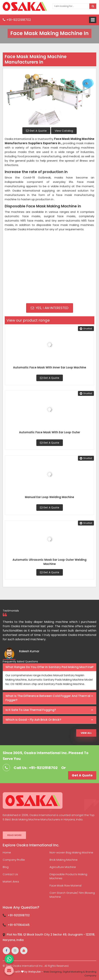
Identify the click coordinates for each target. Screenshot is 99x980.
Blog (6, 867)
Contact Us (10, 874)
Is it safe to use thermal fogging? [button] (31, 710)
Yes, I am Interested (49, 308)
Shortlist (86, 329)
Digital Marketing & (74, 972)
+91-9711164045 (19, 925)
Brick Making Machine (64, 860)
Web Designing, (53, 972)
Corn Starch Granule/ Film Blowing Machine (72, 895)
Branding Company (90, 974)
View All (86, 733)
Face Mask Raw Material (65, 885)
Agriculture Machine (63, 867)
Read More (14, 835)
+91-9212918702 (17, 20)
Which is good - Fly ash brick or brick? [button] (33, 720)
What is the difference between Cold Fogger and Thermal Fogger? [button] (48, 698)
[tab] (49, 667)
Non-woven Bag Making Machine (71, 852)
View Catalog (64, 131)
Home (7, 852)
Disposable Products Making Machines (68, 876)
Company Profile (14, 860)
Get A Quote (36, 131)
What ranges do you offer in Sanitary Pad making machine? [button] (49, 667)
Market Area (11, 881)
